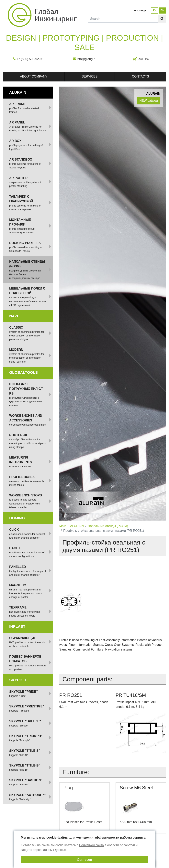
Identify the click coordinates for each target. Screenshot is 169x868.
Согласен (84, 860)
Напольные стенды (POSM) (108, 526)
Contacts (140, 76)
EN (162, 10)
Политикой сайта (91, 845)
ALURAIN (77, 526)
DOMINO (17, 518)
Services (90, 76)
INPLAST (17, 626)
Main (63, 526)
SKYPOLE (18, 680)
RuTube (143, 59)
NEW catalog (149, 101)
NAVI (14, 316)
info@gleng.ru (86, 59)
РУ (154, 10)
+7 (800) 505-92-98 (30, 59)
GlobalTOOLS (23, 372)
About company (34, 76)
